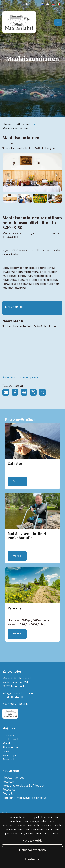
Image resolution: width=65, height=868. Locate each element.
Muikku (7, 743)
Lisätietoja (33, 859)
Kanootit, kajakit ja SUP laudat (23, 786)
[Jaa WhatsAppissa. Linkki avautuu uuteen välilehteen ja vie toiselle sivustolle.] (43, 393)
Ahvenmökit (11, 747)
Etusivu (8, 124)
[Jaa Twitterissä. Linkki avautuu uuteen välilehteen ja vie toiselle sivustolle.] (35, 393)
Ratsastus (9, 790)
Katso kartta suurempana (20, 377)
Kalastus (8, 782)
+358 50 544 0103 (14, 697)
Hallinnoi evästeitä (32, 850)
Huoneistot (10, 735)
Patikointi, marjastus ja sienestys (24, 798)
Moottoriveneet (13, 778)
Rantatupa (10, 755)
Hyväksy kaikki (32, 841)
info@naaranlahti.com (18, 693)
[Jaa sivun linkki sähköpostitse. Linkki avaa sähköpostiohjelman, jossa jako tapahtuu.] (7, 393)
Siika (6, 751)
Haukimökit (10, 739)
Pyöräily (8, 794)
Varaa (17, 481)
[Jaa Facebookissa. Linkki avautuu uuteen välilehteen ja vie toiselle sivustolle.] (16, 393)
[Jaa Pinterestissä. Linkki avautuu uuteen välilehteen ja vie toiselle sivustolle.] (25, 393)
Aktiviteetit (25, 124)
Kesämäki (9, 759)
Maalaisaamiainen (15, 128)
